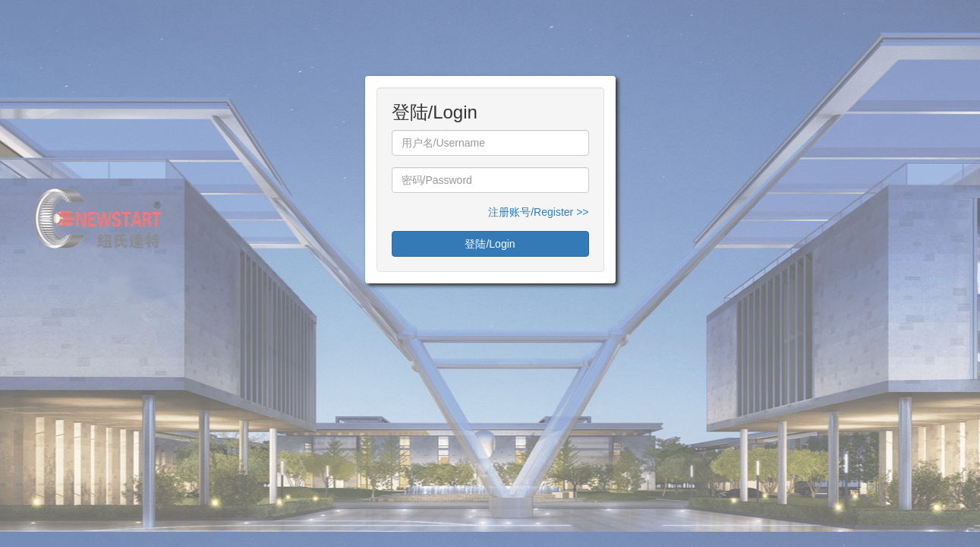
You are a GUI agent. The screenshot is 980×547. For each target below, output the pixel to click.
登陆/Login (490, 244)
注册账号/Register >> (538, 212)
